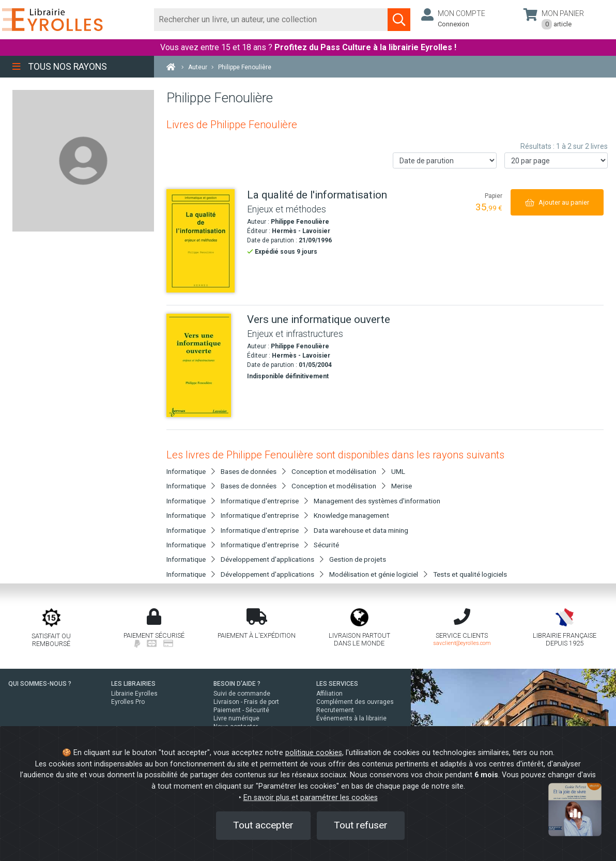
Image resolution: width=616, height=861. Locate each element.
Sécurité (326, 545)
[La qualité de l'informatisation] (203, 241)
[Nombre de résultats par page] (556, 160)
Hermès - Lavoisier (301, 231)
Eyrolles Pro (128, 702)
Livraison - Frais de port (246, 702)
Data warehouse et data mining (361, 530)
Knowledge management (351, 515)
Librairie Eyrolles (134, 694)
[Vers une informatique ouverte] (203, 365)
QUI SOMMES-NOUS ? (40, 684)
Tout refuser (361, 825)
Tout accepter (263, 825)
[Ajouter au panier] (557, 202)
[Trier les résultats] (445, 160)
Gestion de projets (358, 559)
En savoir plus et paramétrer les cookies (311, 798)
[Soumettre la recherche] (399, 20)
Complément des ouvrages (355, 702)
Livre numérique (236, 718)
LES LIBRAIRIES (133, 684)
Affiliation (329, 694)
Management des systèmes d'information (377, 501)
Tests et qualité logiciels (470, 574)
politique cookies (314, 753)
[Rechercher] (271, 20)
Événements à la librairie (351, 718)
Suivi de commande (242, 694)
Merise (402, 486)
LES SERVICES (337, 684)
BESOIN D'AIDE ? (237, 684)
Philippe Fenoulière (300, 222)
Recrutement (335, 710)
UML (398, 471)
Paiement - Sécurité (241, 710)
